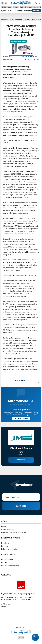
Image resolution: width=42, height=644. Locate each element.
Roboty (16, 7)
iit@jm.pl (21, 455)
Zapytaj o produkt (21, 418)
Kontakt (4, 526)
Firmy (10, 11)
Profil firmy (21, 460)
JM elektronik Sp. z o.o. (30, 56)
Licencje (5, 546)
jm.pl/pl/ (21, 452)
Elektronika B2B (7, 560)
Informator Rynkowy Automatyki (14, 532)
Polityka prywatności (9, 549)
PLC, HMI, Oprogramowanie (29, 7)
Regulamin (5, 543)
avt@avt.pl (6, 604)
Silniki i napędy (7, 7)
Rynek (3, 11)
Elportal (4, 563)
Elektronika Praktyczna (10, 566)
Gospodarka (29, 11)
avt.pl (4, 606)
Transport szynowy (32, 59)
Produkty (18, 11)
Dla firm (36, 11)
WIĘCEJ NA (21, 380)
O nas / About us (8, 529)
